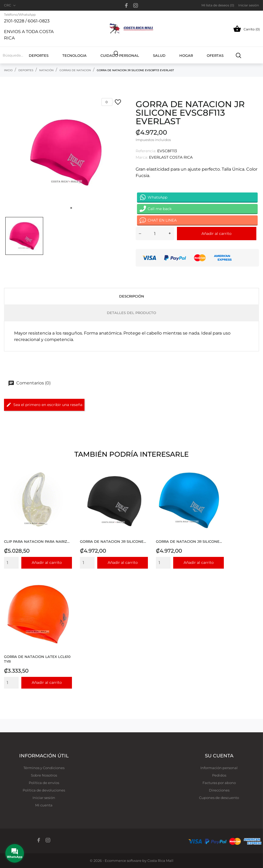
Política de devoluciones (44, 790)
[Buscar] (239, 55)
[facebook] (126, 5)
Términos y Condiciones (44, 768)
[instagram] (136, 5)
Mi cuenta (44, 805)
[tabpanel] (66, 152)
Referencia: (146, 151)
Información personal (219, 768)
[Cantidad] (155, 234)
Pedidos (219, 775)
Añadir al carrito (217, 234)
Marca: (142, 157)
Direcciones (219, 790)
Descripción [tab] (132, 296)
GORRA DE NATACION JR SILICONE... (113, 541)
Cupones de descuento (219, 798)
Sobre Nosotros (44, 775)
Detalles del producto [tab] (131, 313)
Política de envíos (44, 783)
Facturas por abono (219, 783)
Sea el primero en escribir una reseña (44, 405)
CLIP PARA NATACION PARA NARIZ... (37, 541)
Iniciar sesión (44, 798)
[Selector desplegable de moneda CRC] (10, 5)
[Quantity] (11, 563)
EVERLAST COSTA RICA (171, 157)
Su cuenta (219, 756)
